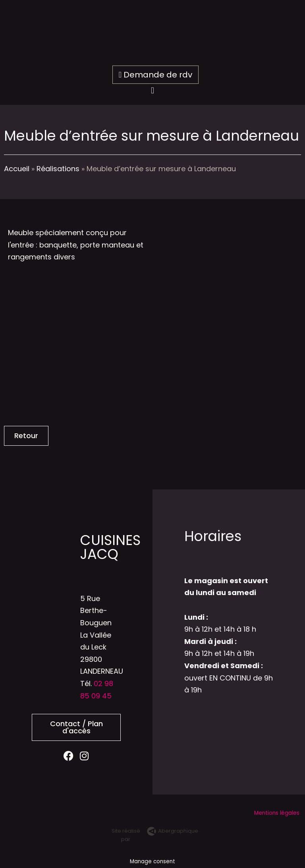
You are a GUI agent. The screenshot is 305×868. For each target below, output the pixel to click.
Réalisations (58, 169)
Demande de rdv (155, 75)
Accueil (17, 169)
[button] (152, 90)
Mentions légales (278, 813)
